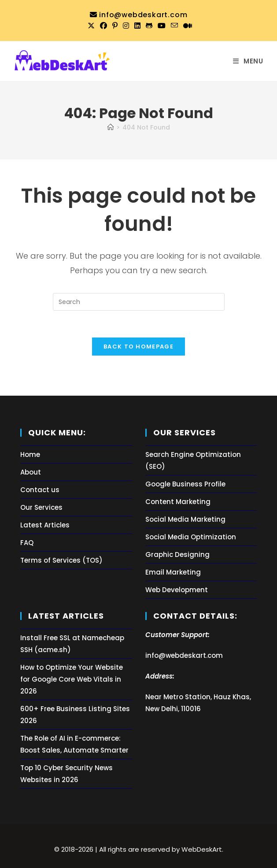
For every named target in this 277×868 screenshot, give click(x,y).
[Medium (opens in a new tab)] (186, 26)
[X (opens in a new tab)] (91, 26)
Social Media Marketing (185, 519)
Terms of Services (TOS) (61, 560)
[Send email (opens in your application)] (174, 26)
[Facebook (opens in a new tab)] (103, 26)
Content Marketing (178, 502)
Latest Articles (45, 525)
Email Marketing (173, 572)
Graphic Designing (177, 555)
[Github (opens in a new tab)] (149, 26)
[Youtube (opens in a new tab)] (162, 26)
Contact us (40, 490)
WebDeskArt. (202, 849)
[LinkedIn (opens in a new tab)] (137, 26)
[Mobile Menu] (248, 61)
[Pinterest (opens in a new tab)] (115, 26)
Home (30, 454)
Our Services (41, 507)
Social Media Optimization (191, 537)
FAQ (27, 543)
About (31, 472)
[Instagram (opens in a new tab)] (126, 26)
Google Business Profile (185, 484)
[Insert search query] (139, 302)
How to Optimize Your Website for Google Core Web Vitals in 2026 (72, 679)
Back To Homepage (138, 347)
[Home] (111, 127)
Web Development (177, 590)
